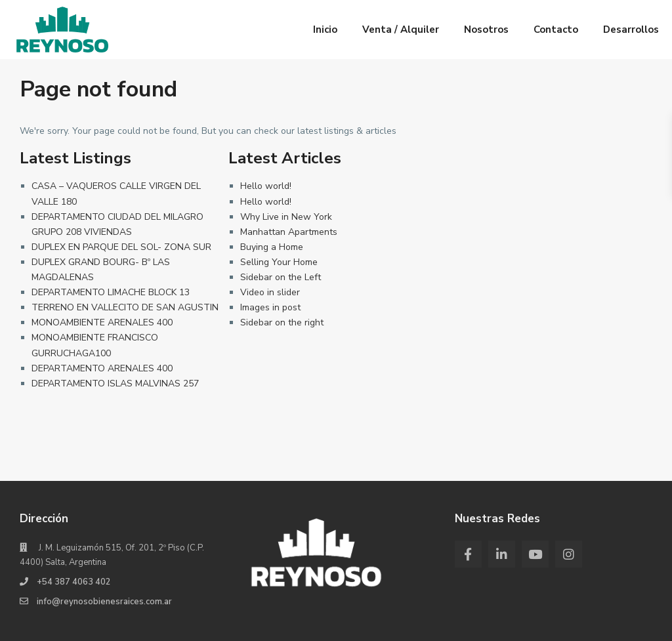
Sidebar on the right (282, 322)
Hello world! (266, 186)
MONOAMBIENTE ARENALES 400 (102, 322)
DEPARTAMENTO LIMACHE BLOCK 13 (111, 292)
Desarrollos (631, 30)
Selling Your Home (279, 262)
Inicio (325, 30)
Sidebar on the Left (281, 277)
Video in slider (270, 292)
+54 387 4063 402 (74, 582)
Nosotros (486, 30)
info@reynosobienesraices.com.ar (104, 602)
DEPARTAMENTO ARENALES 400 (102, 368)
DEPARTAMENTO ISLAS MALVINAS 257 (115, 383)
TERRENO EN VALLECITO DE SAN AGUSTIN (125, 307)
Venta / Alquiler (401, 30)
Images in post (270, 307)
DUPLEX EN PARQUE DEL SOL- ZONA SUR (121, 247)
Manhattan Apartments (289, 232)
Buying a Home (272, 247)
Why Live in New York (286, 217)
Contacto (556, 30)
